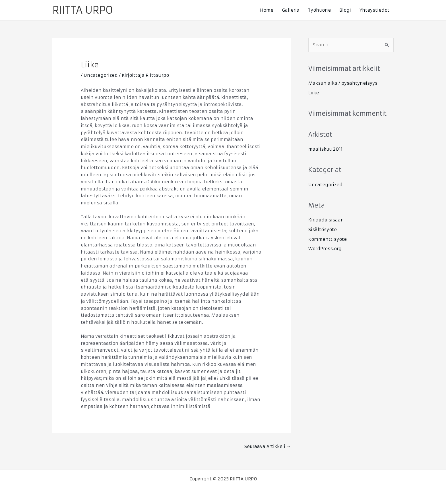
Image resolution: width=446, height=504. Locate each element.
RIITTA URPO (83, 10)
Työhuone (319, 10)
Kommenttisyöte (328, 239)
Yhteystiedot (374, 10)
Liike (314, 93)
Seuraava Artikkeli (268, 446)
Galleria (291, 10)
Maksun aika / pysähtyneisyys (343, 83)
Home (267, 10)
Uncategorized (101, 75)
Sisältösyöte (323, 230)
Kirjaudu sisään (326, 220)
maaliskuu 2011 (325, 149)
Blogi (345, 10)
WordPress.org (325, 249)
